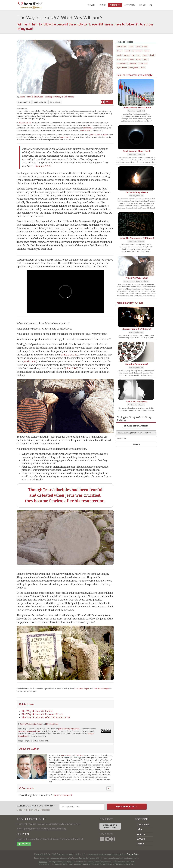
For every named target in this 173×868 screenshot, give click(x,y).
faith (143, 68)
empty (127, 55)
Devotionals (144, 824)
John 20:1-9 (71, 368)
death (152, 55)
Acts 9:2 (93, 135)
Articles (115, 5)
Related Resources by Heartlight (135, 75)
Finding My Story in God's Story (60, 97)
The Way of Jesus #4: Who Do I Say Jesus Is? (46, 717)
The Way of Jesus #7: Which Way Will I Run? (37, 729)
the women (122, 63)
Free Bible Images (101, 689)
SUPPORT (23, 834)
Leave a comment (62, 795)
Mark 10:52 (88, 128)
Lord (138, 47)
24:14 (105, 135)
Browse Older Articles (136, 426)
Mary (125, 59)
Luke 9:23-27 (65, 137)
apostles (133, 63)
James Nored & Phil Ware (31, 97)
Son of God (122, 47)
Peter (139, 59)
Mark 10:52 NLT (86, 130)
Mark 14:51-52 (69, 355)
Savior (120, 51)
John (146, 59)
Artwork (130, 5)
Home (141, 844)
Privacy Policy (133, 854)
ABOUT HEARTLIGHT (31, 819)
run (133, 55)
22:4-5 (99, 135)
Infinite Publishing (57, 829)
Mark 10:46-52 (25, 123)
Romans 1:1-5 (24, 102)
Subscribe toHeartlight (110, 826)
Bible (103, 5)
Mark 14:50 (30, 361)
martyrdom (134, 68)
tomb (119, 55)
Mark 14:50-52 (40, 102)
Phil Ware (80, 755)
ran (139, 55)
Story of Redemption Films (31, 724)
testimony (143, 63)
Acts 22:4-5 (55, 102)
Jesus (131, 47)
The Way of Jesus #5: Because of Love (42, 714)
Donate (24, 844)
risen (145, 55)
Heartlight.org (52, 724)
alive (119, 59)
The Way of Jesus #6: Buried (37, 711)
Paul (132, 59)
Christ (145, 47)
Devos (92, 5)
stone (147, 51)
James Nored (66, 755)
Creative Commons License (29, 731)
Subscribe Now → (127, 807)
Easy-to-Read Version (87, 858)
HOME (142, 5)
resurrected (137, 51)
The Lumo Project (82, 689)
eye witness (122, 68)
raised (127, 51)
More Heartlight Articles (130, 303)
